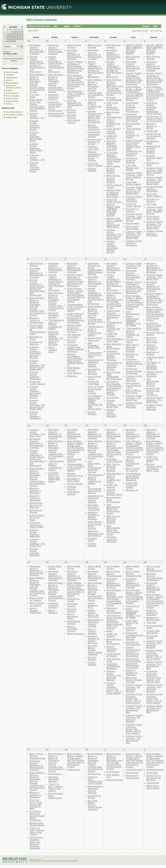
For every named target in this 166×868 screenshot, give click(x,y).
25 (20, 39)
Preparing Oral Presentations (56, 115)
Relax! (110, 631)
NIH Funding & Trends (114, 186)
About (31, 859)
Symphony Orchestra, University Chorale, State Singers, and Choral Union (154, 677)
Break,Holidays (12, 83)
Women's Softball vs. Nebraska (132, 673)
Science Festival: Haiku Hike (154, 158)
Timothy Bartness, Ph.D (75, 475)
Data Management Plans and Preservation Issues (113, 509)
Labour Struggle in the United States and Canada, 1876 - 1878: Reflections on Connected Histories (134, 148)
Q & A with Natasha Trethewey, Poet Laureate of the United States (114, 158)
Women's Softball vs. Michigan (152, 347)
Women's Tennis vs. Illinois (152, 126)
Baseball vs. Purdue (132, 355)
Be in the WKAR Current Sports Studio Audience (95, 650)
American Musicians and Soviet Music (95, 533)
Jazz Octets (113, 397)
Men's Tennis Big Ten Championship (114, 574)
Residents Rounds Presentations (114, 610)
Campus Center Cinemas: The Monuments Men (134, 709)
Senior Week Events (55, 568)
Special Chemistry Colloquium (94, 127)
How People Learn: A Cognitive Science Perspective (132, 107)
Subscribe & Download (13, 59)
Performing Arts (12, 93)
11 (20, 34)
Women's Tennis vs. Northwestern (37, 320)
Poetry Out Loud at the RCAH (152, 459)
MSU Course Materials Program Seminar (132, 348)
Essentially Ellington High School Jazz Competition (154, 327)
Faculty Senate (75, 484)
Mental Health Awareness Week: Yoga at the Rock (74, 329)
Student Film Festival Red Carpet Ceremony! (153, 392)
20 (8, 39)
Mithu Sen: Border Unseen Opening (134, 680)
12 (22, 34)
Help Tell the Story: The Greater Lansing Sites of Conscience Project (37, 105)
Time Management (133, 313)
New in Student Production (35, 610)
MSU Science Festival (74, 46)
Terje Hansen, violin (114, 660)
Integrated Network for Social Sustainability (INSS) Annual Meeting (95, 269)
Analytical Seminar (131, 629)
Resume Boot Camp (133, 125)
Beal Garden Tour (113, 113)
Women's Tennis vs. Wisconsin (152, 340)
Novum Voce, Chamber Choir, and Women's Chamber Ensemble (37, 843)
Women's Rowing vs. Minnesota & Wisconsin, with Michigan (155, 268)
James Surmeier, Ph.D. (93, 605)
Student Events (12, 101)
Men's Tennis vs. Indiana (37, 599)
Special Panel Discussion (95, 339)
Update (14, 61)
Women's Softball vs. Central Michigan (94, 640)
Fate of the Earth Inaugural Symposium (113, 106)
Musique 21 (132, 490)
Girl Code (151, 204)
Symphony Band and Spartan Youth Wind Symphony (37, 816)
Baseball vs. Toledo (73, 600)
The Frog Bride (34, 96)
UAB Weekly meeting (73, 121)
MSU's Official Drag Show (133, 392)
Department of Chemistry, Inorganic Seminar (114, 366)
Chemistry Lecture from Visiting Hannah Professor (75, 348)
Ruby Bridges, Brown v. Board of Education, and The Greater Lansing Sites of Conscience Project (37, 83)
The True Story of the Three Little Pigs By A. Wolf (36, 804)
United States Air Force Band (37, 518)
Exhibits (9, 91)
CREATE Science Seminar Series (115, 492)
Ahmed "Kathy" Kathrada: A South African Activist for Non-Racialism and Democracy (37, 64)
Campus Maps (12, 117)
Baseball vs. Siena (153, 142)
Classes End (132, 606)
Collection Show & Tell (155, 358)
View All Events (12, 72)
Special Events (12, 99)
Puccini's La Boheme (132, 210)
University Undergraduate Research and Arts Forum (134, 118)
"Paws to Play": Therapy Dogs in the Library (95, 780)
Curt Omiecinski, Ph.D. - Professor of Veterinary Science (94, 467)
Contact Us (38, 859)
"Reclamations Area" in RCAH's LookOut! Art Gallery (76, 95)
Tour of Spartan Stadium (92, 631)
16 (15, 37)
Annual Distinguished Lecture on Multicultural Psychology (133, 652)
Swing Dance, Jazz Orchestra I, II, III (134, 385)
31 (10, 32)
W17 (5, 39)
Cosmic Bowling (92, 170)
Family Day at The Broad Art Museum (154, 136)
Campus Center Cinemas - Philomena (134, 199)
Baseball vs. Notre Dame (73, 480)
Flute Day (151, 623)
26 (22, 39)
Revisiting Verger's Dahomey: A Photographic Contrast (37, 49)
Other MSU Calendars (15, 115)
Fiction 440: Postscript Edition (132, 485)
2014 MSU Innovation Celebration (94, 507)
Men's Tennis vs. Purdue (133, 470)
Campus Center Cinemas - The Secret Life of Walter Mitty (114, 234)
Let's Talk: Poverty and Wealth (132, 168)
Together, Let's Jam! (93, 148)
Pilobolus (72, 376)
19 (22, 37)
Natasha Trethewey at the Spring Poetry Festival (95, 156)
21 (10, 39)
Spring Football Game (154, 627)
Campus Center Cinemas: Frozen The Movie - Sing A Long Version (114, 688)
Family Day (152, 131)
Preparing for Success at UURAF (95, 142)
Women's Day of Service (155, 334)
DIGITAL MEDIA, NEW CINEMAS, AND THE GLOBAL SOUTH (113, 210)
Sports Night (132, 223)
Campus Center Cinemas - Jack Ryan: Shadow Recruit (112, 247)
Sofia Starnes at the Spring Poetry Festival (95, 525)
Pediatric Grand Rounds (114, 99)
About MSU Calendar (14, 112)
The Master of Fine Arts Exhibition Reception (154, 366)
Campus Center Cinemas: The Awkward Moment (114, 676)
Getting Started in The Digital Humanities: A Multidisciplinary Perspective (76, 318)
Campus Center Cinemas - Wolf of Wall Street (36, 137)
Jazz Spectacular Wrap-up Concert (153, 382)
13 (8, 37)
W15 (5, 34)
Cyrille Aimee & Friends (114, 655)
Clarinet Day (153, 783)
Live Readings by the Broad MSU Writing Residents (133, 477)
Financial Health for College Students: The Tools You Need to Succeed (56, 338)
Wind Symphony (76, 634)
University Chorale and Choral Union (37, 525)
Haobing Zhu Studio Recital (37, 824)
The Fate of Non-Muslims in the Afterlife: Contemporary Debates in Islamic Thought (114, 388)
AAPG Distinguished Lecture (74, 459)
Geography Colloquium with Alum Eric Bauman (134, 636)
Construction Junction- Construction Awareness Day (113, 315)
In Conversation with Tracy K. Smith (95, 354)
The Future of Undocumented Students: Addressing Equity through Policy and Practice (115, 622)
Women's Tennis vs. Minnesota (35, 498)
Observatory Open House (132, 228)
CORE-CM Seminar (112, 137)
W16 (5, 37)
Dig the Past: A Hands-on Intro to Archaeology (154, 119)
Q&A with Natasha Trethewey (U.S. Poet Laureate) (112, 146)
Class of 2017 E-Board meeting (114, 131)
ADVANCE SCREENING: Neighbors (113, 666)
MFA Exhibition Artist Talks (94, 345)
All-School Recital (152, 637)
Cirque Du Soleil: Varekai (95, 165)
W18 (5, 41)
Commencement (134, 770)
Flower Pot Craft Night (93, 383)
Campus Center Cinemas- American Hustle (35, 125)
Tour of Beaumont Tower (72, 616)
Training (9, 104)
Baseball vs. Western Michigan (94, 371)
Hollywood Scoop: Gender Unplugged (134, 371)
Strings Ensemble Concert (72, 629)
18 (20, 37)
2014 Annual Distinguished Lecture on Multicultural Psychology (133, 663)
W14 (5, 32)
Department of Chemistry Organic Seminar (95, 363)
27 (8, 41)
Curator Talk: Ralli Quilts (153, 632)
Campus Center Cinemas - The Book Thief (114, 404)
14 (10, 37)
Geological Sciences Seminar (131, 160)
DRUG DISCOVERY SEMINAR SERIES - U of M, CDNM (133, 321)
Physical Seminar (71, 111)
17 (17, 37)
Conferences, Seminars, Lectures (14, 87)
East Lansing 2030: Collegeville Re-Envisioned (114, 375)
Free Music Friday (132, 341)
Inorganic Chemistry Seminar (54, 97)
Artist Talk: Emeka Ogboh (133, 183)
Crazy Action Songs (95, 378)
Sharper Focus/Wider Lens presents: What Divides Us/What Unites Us (75, 360)
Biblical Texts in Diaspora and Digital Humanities (114, 193)
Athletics (9, 80)
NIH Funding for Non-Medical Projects (113, 170)
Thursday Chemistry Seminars (112, 539)
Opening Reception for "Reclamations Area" (75, 104)
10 (17, 34)
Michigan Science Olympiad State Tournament (154, 577)
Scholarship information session (94, 134)
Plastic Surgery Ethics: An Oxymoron (93, 614)
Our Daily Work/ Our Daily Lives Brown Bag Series (54, 477)
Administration (12, 78)
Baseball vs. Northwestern (133, 643)
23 (15, 39)
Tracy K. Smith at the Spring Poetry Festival (95, 390)
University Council (72, 605)
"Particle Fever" (92, 540)
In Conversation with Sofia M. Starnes (95, 490)
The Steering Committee (74, 336)
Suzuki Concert (115, 780)
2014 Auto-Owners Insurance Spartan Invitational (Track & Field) (154, 108)
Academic (10, 75)
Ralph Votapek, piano (53, 350)
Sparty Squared (53, 612)
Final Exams (55, 774)
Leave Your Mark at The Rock (132, 623)
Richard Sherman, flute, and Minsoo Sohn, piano (154, 468)
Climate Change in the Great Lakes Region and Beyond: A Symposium (95, 117)
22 (12, 39)
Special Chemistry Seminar (112, 649)
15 (12, 37)
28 (10, 41)
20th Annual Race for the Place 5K (36, 505)
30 (8, 32)
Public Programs (13, 96)
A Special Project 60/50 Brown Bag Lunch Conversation (55, 106)
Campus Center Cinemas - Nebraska (112, 413)
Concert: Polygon (92, 658)
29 (12, 41)
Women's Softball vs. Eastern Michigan (94, 516)
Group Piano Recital (94, 797)
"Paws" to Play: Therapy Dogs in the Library (37, 831)
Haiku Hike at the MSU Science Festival (153, 150)
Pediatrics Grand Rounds (114, 460)
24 (17, 39)
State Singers (74, 373)
